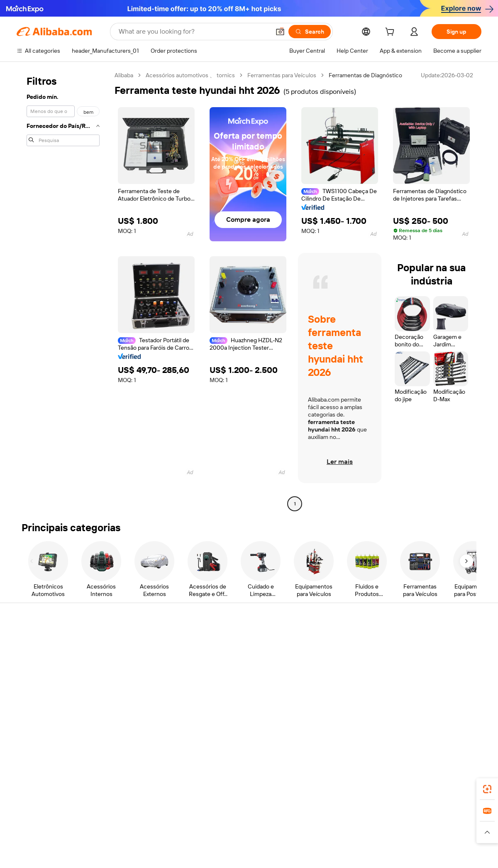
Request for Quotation (236, 641)
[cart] (391, 33)
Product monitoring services (149, 713)
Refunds (28, 688)
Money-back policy (137, 666)
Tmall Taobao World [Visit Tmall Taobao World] (197, 824)
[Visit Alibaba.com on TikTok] (464, 721)
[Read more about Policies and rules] (83, 836)
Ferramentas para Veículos (282, 75)
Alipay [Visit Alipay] (237, 824)
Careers (409, 688)
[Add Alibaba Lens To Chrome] (128, 787)
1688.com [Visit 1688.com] (153, 824)
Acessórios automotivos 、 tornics (190, 75)
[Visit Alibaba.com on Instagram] (439, 721)
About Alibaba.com (423, 641)
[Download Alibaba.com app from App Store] (392, 787)
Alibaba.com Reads (232, 688)
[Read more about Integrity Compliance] (410, 836)
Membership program (236, 657)
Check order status (41, 672)
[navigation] (63, 291)
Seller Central (320, 657)
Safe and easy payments (143, 650)
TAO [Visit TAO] (325, 824)
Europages (381, 824)
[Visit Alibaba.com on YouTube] (452, 721)
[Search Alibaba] (194, 32)
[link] (487, 789)
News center (415, 672)
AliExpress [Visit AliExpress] (120, 824)
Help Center (32, 641)
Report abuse (34, 704)
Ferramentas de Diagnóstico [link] (365, 75)
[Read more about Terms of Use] (360, 836)
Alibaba (124, 75)
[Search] (310, 32)
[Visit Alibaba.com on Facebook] (402, 721)
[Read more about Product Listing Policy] (178, 836)
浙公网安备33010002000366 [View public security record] (367, 852)
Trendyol (349, 824)
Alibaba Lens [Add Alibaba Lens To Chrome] (46, 787)
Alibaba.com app (336, 787)
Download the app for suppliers (343, 704)
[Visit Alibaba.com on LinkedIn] (415, 721)
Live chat (28, 657)
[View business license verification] (321, 852)
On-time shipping (134, 682)
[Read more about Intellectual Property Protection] (253, 836)
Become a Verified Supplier (338, 672)
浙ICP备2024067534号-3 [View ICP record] (450, 852)
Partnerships (319, 688)
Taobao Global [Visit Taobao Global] (294, 824)
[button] (280, 32)
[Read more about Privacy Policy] (319, 836)
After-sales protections (142, 697)
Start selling (318, 641)
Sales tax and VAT (230, 672)
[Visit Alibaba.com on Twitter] (427, 721)
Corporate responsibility (430, 657)
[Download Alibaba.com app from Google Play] (453, 787)
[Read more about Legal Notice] (127, 836)
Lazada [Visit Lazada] (260, 824)
